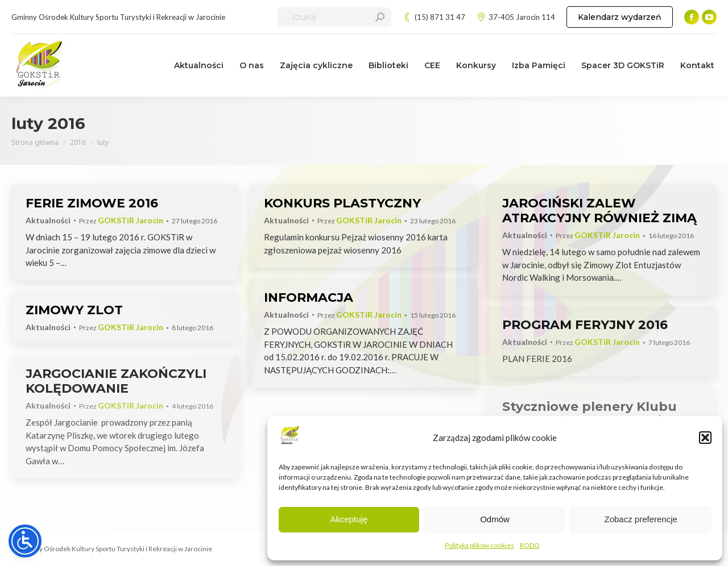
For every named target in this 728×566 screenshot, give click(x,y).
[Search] (334, 17)
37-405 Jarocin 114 (516, 17)
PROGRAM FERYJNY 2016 (585, 325)
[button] (705, 438)
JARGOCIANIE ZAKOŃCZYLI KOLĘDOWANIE (116, 381)
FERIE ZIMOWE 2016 (92, 203)
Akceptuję (349, 519)
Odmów (495, 519)
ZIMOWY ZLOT (74, 310)
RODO (530, 545)
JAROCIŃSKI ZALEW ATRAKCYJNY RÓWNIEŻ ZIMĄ (599, 211)
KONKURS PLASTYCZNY (342, 203)
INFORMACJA (309, 297)
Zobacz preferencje (640, 519)
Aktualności (48, 220)
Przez (121, 221)
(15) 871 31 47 (434, 17)
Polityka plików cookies (479, 545)
